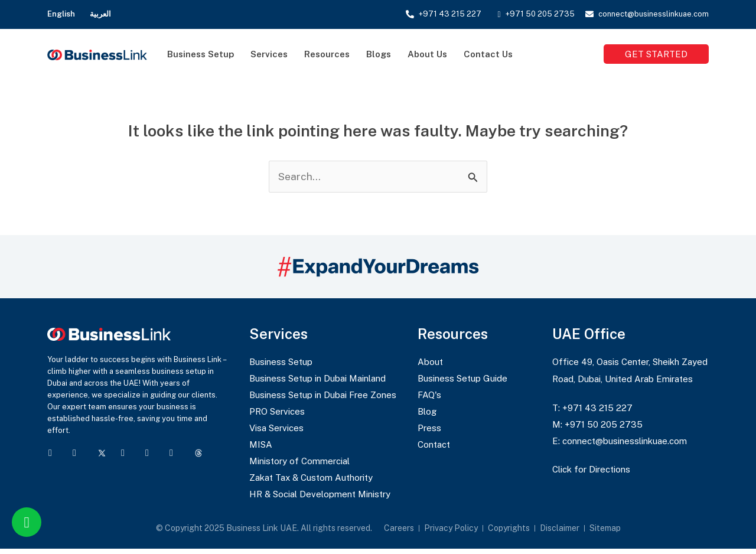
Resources (327, 54)
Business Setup (201, 54)
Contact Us (488, 54)
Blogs (379, 54)
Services (269, 54)
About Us (427, 54)
